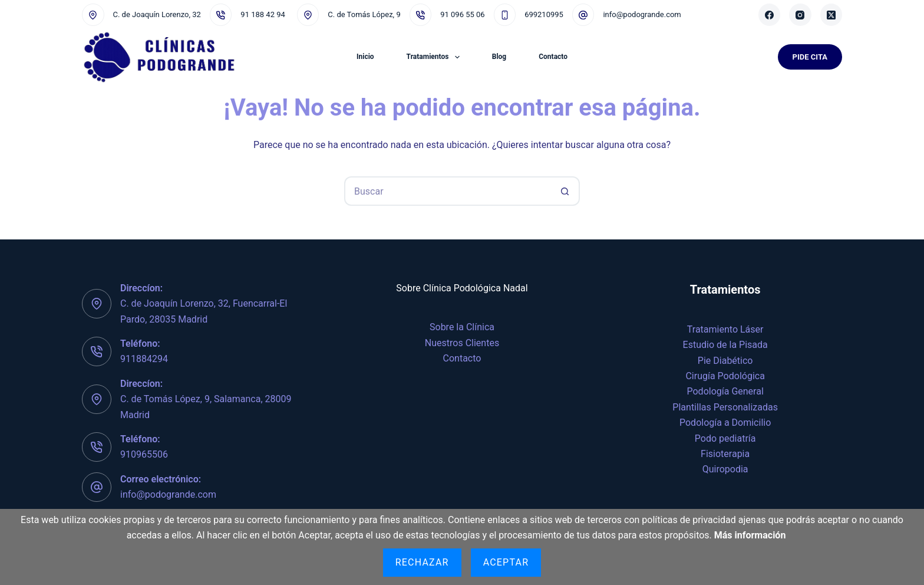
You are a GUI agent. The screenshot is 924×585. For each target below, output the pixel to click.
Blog (499, 57)
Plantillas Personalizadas (725, 407)
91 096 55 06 (462, 14)
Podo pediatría (725, 438)
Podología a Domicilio (725, 423)
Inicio (365, 57)
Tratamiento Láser (725, 329)
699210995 (544, 14)
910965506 (144, 454)
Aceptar (506, 562)
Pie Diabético (725, 361)
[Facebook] (770, 15)
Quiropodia (725, 469)
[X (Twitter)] (831, 15)
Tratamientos (435, 57)
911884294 (144, 359)
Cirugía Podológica (725, 376)
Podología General (725, 391)
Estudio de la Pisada (725, 345)
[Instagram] (800, 15)
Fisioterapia (725, 454)
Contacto (553, 57)
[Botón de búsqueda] (565, 191)
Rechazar (422, 562)
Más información (750, 535)
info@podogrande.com (642, 14)
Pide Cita (810, 57)
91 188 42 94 (263, 14)
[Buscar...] (447, 191)
